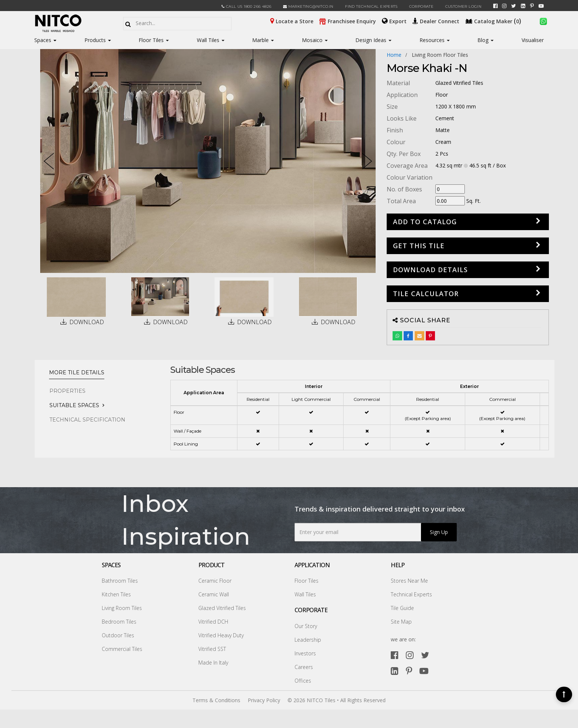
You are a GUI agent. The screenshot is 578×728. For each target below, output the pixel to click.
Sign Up (439, 532)
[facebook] (495, 6)
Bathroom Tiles (120, 581)
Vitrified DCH (213, 622)
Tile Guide (402, 608)
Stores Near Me (409, 581)
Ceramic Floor (215, 581)
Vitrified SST (212, 649)
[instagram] (504, 6)
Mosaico (315, 40)
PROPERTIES (67, 391)
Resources (435, 40)
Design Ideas (373, 40)
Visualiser (533, 40)
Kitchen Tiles (116, 594)
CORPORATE (422, 6)
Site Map (401, 622)
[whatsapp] (543, 21)
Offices (303, 681)
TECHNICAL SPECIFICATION (87, 420)
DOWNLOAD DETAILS (430, 270)
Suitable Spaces (74, 405)
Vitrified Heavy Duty (221, 635)
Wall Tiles (211, 40)
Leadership (308, 640)
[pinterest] (532, 6)
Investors (305, 653)
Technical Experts (411, 594)
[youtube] (541, 6)
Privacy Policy (264, 700)
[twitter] (514, 6)
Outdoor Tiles (118, 635)
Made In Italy (213, 663)
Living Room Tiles (122, 608)
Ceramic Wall (214, 594)
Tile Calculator (426, 294)
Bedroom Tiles (119, 622)
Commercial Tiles (122, 649)
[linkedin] (523, 6)
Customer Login (464, 6)
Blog (485, 40)
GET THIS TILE (419, 246)
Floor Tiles (154, 40)
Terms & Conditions (216, 700)
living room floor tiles (440, 55)
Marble (263, 40)
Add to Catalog (425, 222)
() (494, 21)
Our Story (306, 626)
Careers (304, 667)
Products (95, 40)
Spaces (43, 40)
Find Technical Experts (371, 6)
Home (394, 55)
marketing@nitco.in (308, 6)
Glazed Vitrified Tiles (222, 608)
